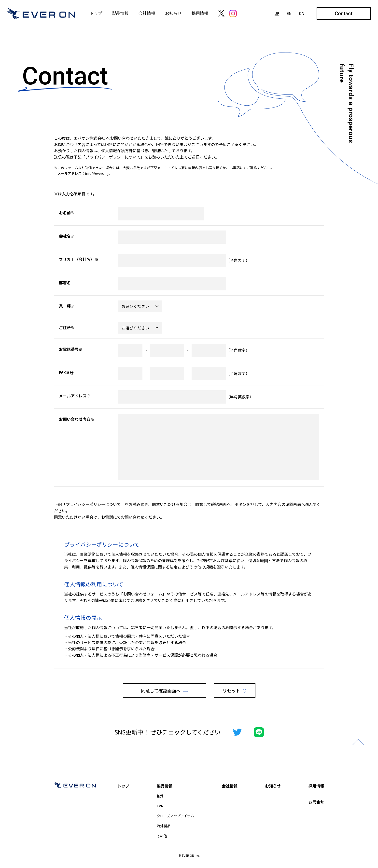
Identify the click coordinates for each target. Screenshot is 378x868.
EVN (160, 806)
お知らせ (173, 13)
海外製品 (164, 826)
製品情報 (120, 13)
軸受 (160, 796)
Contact (344, 14)
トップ (96, 13)
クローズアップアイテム (175, 816)
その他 (162, 836)
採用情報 (200, 13)
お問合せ (316, 802)
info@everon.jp (98, 173)
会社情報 (147, 13)
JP (277, 14)
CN (302, 14)
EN (289, 14)
